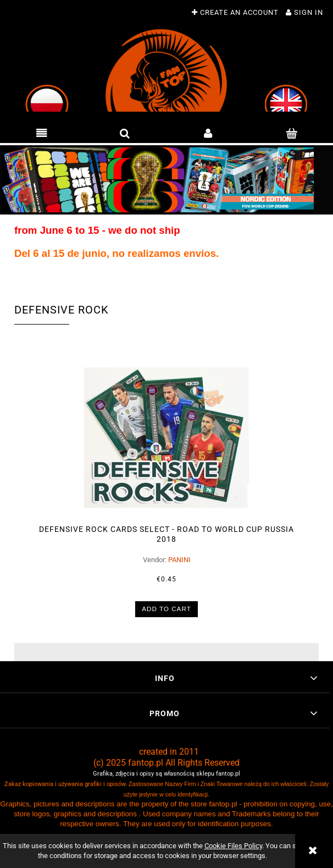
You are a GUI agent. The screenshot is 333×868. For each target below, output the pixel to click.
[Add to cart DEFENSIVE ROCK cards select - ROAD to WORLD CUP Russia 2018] (167, 606)
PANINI (179, 556)
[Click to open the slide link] (166, 180)
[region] (166, 180)
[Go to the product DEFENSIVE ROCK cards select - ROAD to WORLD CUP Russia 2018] (166, 434)
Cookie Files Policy (233, 846)
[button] (42, 134)
